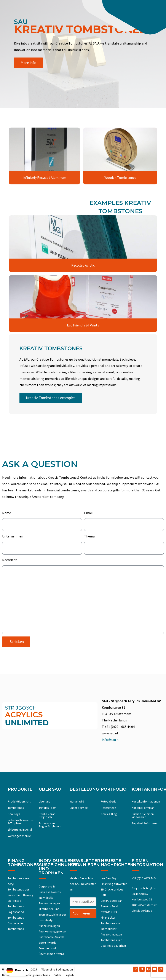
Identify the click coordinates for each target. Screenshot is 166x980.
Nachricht (10, 560)
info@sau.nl (111, 740)
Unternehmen (13, 536)
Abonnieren (81, 913)
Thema (89, 536)
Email (88, 513)
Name (7, 513)
